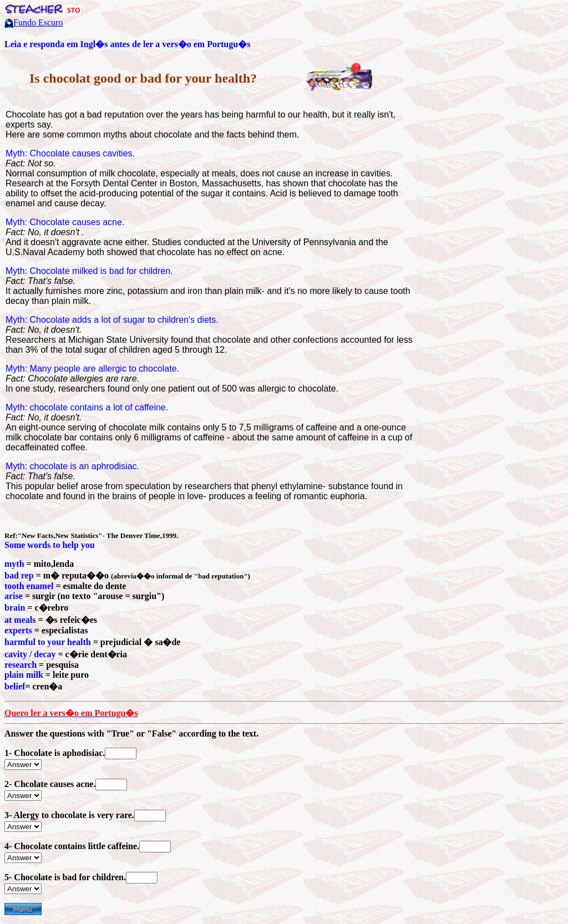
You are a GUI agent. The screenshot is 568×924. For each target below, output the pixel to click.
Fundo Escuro (38, 22)
